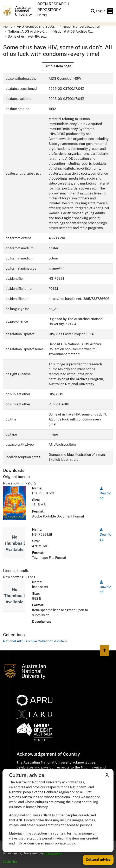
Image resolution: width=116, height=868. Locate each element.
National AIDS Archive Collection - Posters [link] (74, 31)
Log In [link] (101, 11)
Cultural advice (98, 860)
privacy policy (53, 853)
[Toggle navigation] (110, 11)
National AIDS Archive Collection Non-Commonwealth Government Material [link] (28, 31)
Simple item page (58, 66)
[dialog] (58, 854)
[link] (35, 641)
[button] (93, 11)
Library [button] (42, 15)
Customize (10, 862)
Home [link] (8, 27)
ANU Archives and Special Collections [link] (37, 27)
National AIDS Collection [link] (81, 27)
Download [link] (105, 493)
